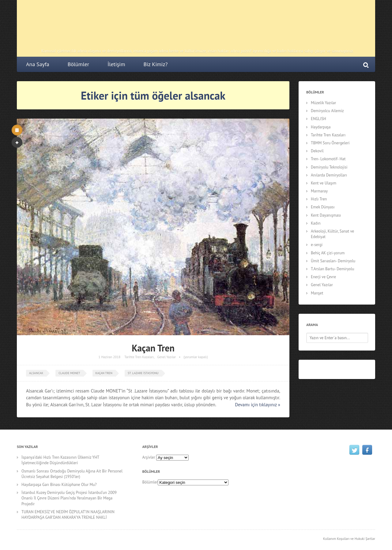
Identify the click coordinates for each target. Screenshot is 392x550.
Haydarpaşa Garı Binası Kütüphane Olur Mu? (59, 485)
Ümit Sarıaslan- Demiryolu (333, 261)
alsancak (36, 373)
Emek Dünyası (323, 207)
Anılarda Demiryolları (329, 175)
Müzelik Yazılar (323, 103)
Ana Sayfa (38, 64)
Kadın (316, 223)
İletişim (116, 64)
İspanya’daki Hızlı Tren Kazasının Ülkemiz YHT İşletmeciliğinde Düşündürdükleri (60, 460)
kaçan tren (104, 373)
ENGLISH (318, 119)
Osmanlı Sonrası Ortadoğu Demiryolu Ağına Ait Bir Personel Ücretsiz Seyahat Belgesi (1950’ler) (72, 474)
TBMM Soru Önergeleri (330, 143)
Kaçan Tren (153, 348)
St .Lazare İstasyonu (143, 373)
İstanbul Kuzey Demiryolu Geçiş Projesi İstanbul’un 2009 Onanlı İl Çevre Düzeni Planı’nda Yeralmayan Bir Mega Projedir (69, 498)
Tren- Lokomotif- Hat (328, 159)
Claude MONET (69, 373)
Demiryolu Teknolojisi (329, 167)
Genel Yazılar (167, 357)
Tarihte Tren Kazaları (139, 357)
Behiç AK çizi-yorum (328, 253)
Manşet (317, 293)
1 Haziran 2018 (109, 357)
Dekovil (317, 151)
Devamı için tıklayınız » (258, 405)
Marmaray (319, 191)
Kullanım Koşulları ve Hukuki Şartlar (349, 539)
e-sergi (317, 245)
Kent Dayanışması (326, 215)
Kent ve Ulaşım (324, 183)
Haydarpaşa (321, 127)
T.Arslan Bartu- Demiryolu (333, 269)
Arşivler (149, 457)
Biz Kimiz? (156, 64)
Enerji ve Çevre (323, 277)
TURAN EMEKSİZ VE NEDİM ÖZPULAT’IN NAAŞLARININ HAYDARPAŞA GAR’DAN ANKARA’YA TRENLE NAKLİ (68, 515)
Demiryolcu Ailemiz (327, 111)
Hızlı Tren (319, 199)
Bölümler (78, 64)
